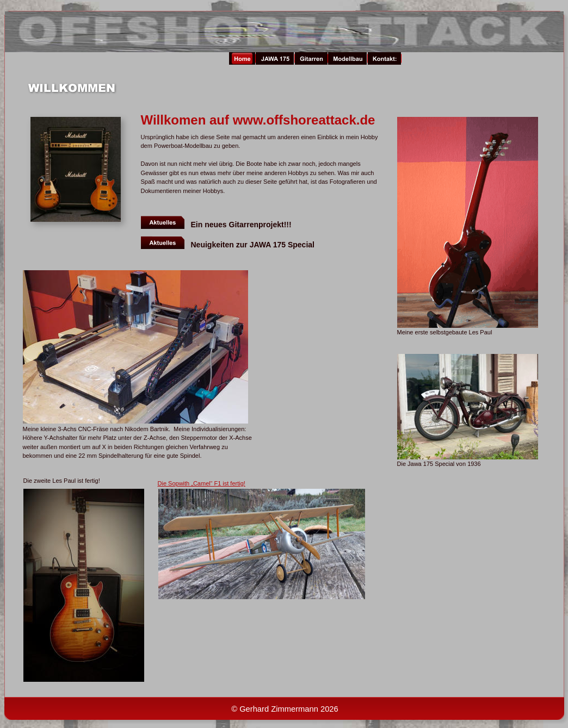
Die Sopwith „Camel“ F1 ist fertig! (202, 483)
